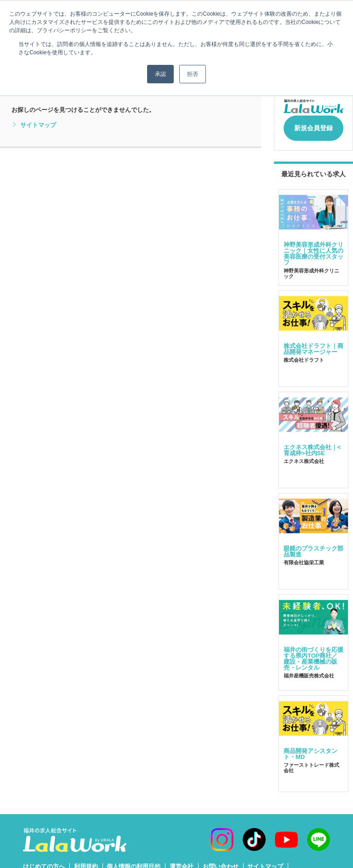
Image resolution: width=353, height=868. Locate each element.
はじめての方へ (44, 861)
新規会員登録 (313, 125)
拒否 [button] (193, 74)
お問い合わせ (221, 861)
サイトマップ (34, 125)
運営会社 (182, 861)
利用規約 (86, 861)
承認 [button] (160, 74)
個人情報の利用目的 (134, 861)
